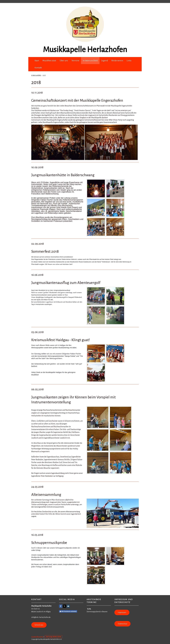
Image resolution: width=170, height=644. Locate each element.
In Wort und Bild (90, 61)
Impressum (122, 612)
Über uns (64, 61)
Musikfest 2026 (49, 61)
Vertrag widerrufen (54, 637)
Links (129, 61)
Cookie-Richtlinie (37, 637)
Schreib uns (39, 625)
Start (37, 61)
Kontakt (38, 68)
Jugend (105, 61)
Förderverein (117, 61)
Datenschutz (122, 624)
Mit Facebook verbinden (68, 611)
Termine (75, 61)
